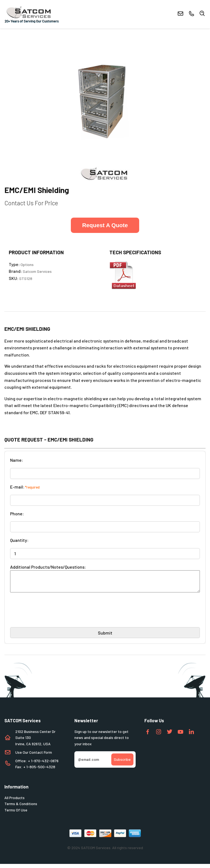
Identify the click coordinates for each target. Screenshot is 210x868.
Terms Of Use (16, 814)
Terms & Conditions (21, 808)
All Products (14, 802)
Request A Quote (105, 225)
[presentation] (52, 616)
